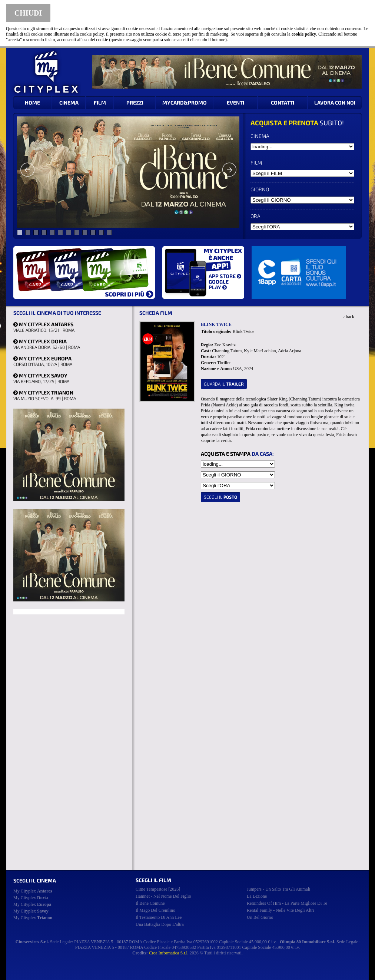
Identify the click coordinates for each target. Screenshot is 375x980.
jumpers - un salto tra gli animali (278, 889)
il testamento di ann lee (159, 917)
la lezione (257, 896)
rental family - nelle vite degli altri (281, 910)
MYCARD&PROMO (185, 103)
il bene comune (150, 903)
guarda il (224, 384)
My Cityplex (33, 891)
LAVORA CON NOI (335, 103)
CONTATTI (283, 103)
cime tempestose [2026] (158, 889)
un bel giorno (260, 917)
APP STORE (225, 276)
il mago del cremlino (155, 910)
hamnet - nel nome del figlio (163, 896)
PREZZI (135, 103)
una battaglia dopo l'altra (160, 924)
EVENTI (235, 103)
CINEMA (69, 103)
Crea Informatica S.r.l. (169, 953)
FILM (100, 103)
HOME (32, 103)
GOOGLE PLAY (219, 284)
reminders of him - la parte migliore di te (287, 903)
